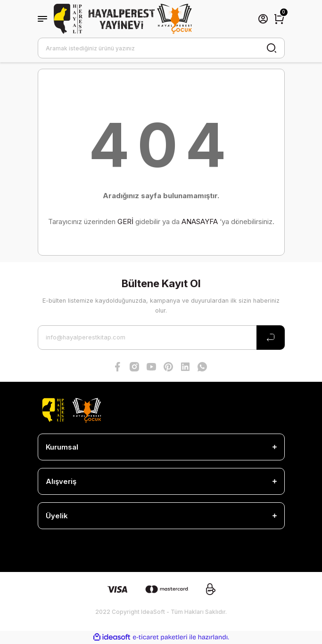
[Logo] (123, 19)
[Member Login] (263, 19)
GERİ (125, 221)
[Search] (161, 48)
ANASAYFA (200, 221)
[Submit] (271, 338)
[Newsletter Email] (161, 338)
